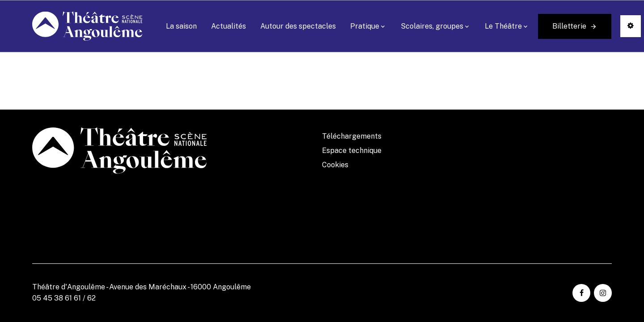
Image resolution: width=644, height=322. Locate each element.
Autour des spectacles (298, 26)
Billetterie (569, 26)
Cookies (335, 165)
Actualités (229, 26)
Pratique (365, 26)
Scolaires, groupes (432, 26)
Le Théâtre (503, 26)
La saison (181, 26)
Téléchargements (352, 136)
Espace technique (352, 150)
